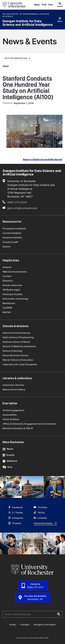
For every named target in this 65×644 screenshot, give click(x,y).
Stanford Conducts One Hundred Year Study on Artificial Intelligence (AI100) (28, 87)
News (8, 449)
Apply (37, 5)
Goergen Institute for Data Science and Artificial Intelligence (28, 23)
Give (51, 5)
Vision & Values (11, 419)
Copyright (25, 625)
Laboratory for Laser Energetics (20, 364)
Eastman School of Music (16, 342)
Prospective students (14, 228)
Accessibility (10, 415)
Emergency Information (45, 625)
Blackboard (9, 303)
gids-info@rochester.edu (22, 208)
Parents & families (12, 237)
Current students (12, 233)
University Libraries (13, 385)
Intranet (7, 267)
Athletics (10, 461)
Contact (7, 276)
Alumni (6, 247)
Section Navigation (17, 58)
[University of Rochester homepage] (14, 5)
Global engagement (13, 410)
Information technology (16, 299)
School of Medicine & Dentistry (19, 346)
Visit (44, 5)
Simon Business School (15, 355)
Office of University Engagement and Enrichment (29, 424)
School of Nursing (12, 351)
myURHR (7, 308)
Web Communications (15, 272)
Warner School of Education (18, 360)
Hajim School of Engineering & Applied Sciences (26, 15)
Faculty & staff (10, 242)
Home (6, 66)
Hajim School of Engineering (18, 337)
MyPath (7, 312)
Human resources (12, 285)
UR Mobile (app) (11, 290)
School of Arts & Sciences (16, 333)
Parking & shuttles (12, 294)
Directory (8, 281)
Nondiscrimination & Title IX (18, 428)
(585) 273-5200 (17, 202)
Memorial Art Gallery (14, 389)
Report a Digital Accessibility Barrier (43, 159)
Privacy (13, 625)
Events (8, 455)
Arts (7, 467)
